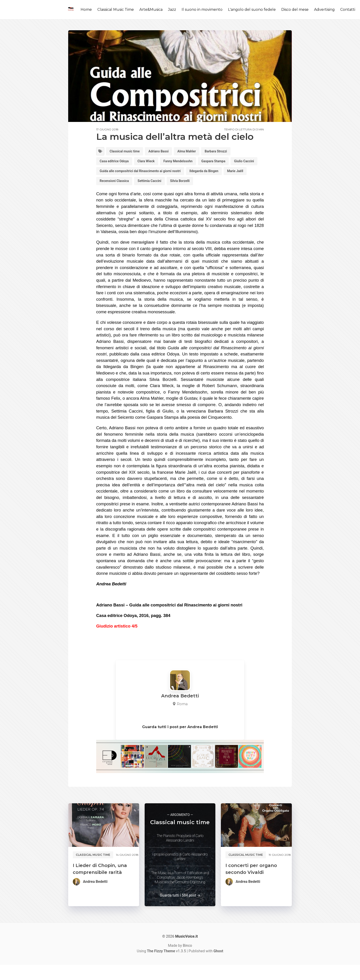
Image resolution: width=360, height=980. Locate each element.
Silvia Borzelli (111, 196)
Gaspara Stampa (228, 163)
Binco (187, 961)
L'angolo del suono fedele (252, 10)
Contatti (348, 10)
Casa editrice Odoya (117, 163)
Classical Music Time (116, 10)
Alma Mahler (198, 152)
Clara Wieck (152, 163)
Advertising (324, 10)
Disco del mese (295, 10)
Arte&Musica (151, 10)
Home (86, 10)
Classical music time (128, 152)
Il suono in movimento (202, 10)
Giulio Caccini (111, 174)
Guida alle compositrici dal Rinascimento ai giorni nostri (178, 174)
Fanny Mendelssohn (188, 163)
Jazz (172, 10)
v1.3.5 (166, 966)
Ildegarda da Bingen (117, 185)
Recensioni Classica (187, 185)
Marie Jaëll (152, 185)
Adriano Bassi (166, 152)
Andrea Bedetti (95, 897)
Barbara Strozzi (231, 152)
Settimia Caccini (226, 185)
